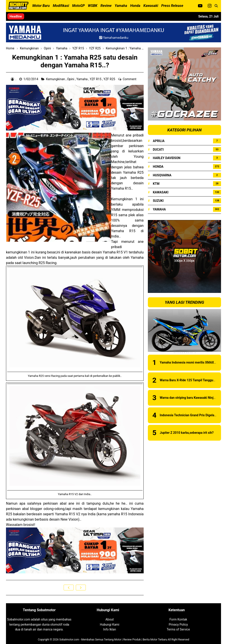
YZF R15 (96, 79)
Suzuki (158, 201)
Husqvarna (162, 175)
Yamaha (82, 79)
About (110, 619)
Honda (158, 167)
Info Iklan (110, 629)
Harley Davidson (166, 158)
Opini (71, 79)
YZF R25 (110, 79)
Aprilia (159, 141)
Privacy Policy (178, 625)
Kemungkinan (56, 79)
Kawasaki (160, 192)
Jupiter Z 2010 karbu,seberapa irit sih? (187, 433)
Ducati (158, 150)
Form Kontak (178, 619)
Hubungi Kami (110, 625)
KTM (156, 184)
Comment (130, 79)
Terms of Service (178, 629)
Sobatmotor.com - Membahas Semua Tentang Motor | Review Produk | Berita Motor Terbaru (113, 640)
